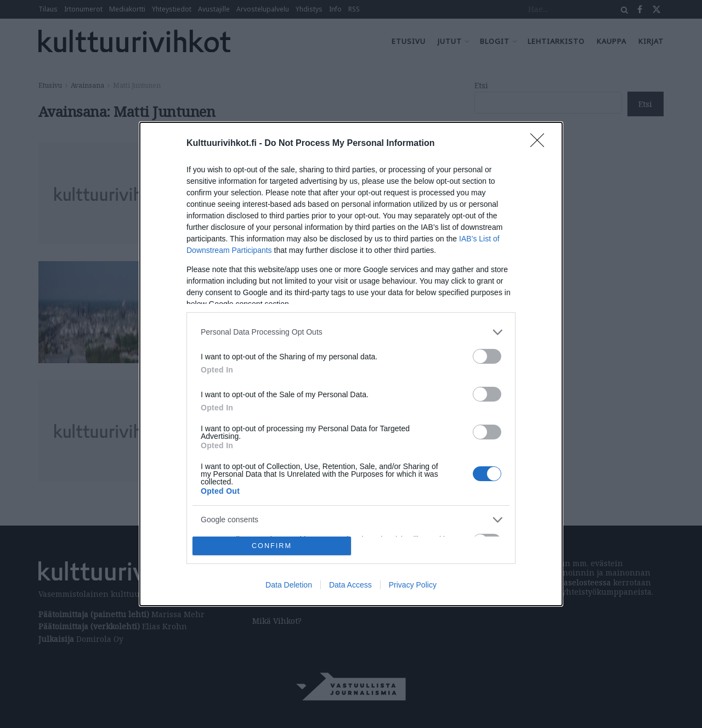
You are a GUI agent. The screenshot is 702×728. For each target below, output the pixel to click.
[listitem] (351, 332)
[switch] (487, 356)
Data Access (350, 585)
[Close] (541, 144)
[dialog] (351, 364)
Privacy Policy (413, 585)
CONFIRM (272, 546)
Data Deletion (289, 585)
